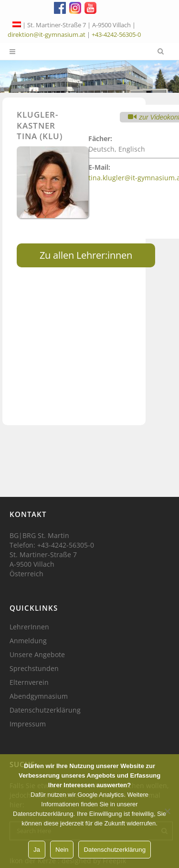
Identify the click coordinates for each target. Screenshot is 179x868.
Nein (62, 850)
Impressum (28, 724)
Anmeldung (28, 641)
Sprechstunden (34, 669)
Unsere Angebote (37, 655)
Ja (37, 850)
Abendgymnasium (39, 696)
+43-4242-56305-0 (116, 34)
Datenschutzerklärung (45, 710)
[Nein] (167, 811)
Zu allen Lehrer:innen (86, 255)
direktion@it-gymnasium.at (47, 34)
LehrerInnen (29, 627)
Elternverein (29, 682)
